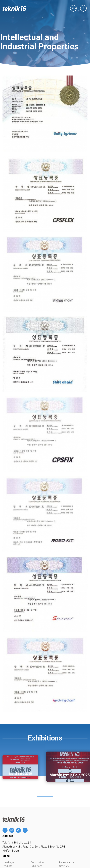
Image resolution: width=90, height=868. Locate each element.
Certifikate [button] (64, 866)
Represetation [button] (66, 862)
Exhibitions (37, 866)
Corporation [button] (37, 862)
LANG (73, 8)
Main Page (8, 862)
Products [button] (7, 866)
